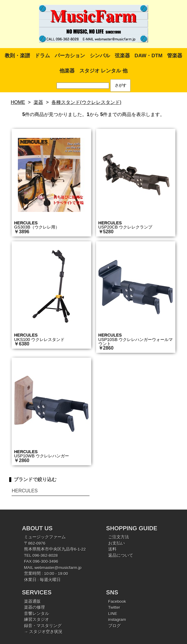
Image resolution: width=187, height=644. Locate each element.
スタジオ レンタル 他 (103, 71)
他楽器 (67, 71)
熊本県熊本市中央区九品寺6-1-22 (55, 549)
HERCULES (26, 223)
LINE (113, 614)
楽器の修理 (34, 607)
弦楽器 (122, 56)
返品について (121, 555)
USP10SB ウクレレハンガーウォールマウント (136, 342)
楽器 (38, 102)
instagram (117, 620)
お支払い (117, 543)
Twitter (114, 607)
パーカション (70, 56)
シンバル (100, 56)
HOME (18, 102)
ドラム (42, 56)
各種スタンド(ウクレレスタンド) (86, 102)
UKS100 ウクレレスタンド (39, 340)
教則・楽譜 (17, 56)
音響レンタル (37, 614)
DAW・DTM (149, 56)
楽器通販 (32, 601)
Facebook (117, 601)
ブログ (114, 626)
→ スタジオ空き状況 (43, 632)
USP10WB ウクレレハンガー (41, 456)
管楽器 (175, 56)
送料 (112, 549)
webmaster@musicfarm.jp (58, 568)
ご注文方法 (119, 537)
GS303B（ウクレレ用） (37, 227)
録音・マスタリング (43, 626)
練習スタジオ (37, 620)
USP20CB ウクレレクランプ (125, 227)
